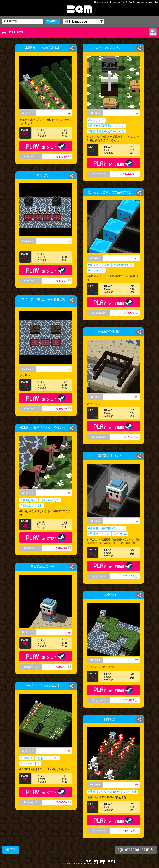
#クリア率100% (110, 792)
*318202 (130, 174)
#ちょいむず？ (30, 763)
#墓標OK (27, 758)
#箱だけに (120, 534)
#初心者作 (130, 792)
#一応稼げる (96, 270)
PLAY (46, 146)
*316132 (130, 437)
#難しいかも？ (50, 500)
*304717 (130, 831)
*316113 (63, 548)
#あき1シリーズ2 (47, 758)
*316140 (63, 409)
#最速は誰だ (29, 500)
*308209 (63, 802)
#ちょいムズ (96, 120)
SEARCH (52, 21)
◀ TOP (11, 850)
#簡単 (92, 792)
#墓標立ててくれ (99, 265)
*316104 (63, 667)
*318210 (63, 157)
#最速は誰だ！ (123, 265)
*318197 (64, 283)
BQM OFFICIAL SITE (136, 850)
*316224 (130, 313)
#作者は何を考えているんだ (106, 131)
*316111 (130, 576)
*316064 (130, 700)
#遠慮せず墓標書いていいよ (106, 126)
